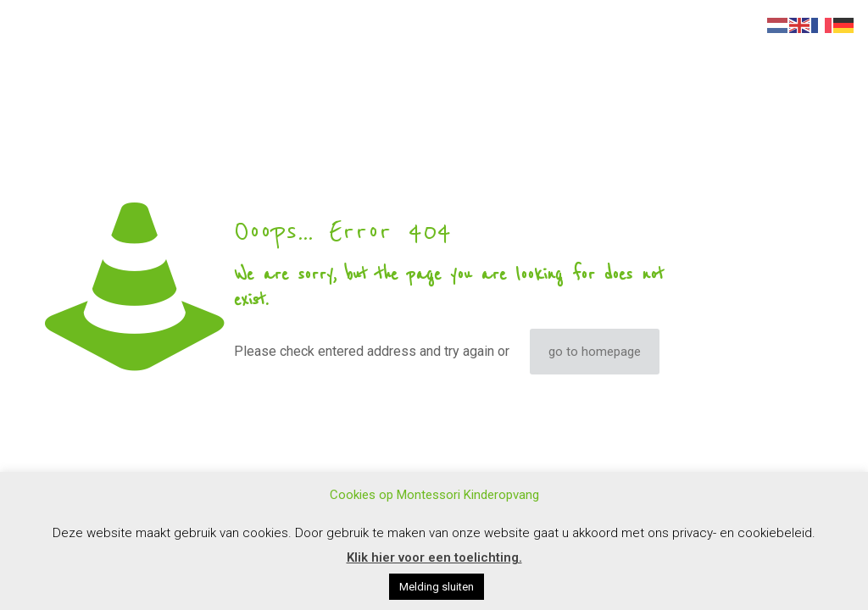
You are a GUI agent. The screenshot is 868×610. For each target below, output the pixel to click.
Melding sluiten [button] (437, 587)
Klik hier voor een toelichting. (434, 557)
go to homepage (595, 352)
